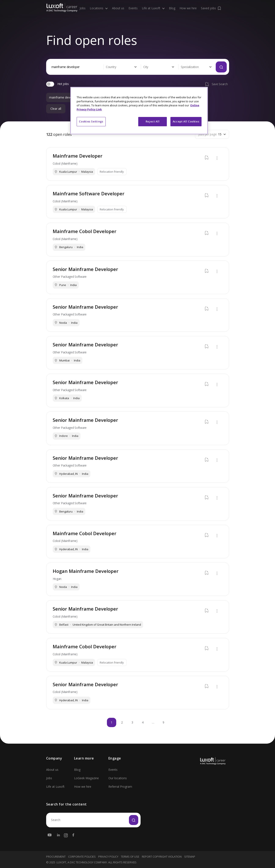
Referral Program (120, 787)
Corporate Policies (82, 857)
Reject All (153, 121)
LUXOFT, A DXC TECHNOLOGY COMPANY (82, 862)
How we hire (83, 787)
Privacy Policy (108, 857)
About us (52, 770)
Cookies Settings (91, 121)
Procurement (56, 857)
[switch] (50, 84)
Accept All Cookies (186, 121)
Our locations (118, 778)
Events (113, 770)
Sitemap (190, 857)
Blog (77, 770)
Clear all (56, 109)
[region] (139, 111)
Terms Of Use (130, 857)
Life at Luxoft (55, 787)
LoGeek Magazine (86, 778)
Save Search (216, 84)
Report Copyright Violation (162, 857)
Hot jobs (63, 84)
